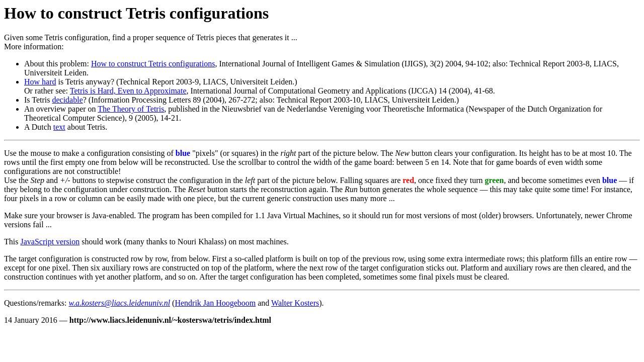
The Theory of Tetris (131, 109)
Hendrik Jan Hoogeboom (215, 303)
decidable (67, 100)
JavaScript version (50, 242)
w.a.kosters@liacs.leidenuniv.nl (119, 303)
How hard (40, 82)
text (59, 127)
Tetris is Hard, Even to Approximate (128, 91)
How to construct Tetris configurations (153, 64)
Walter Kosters (295, 303)
